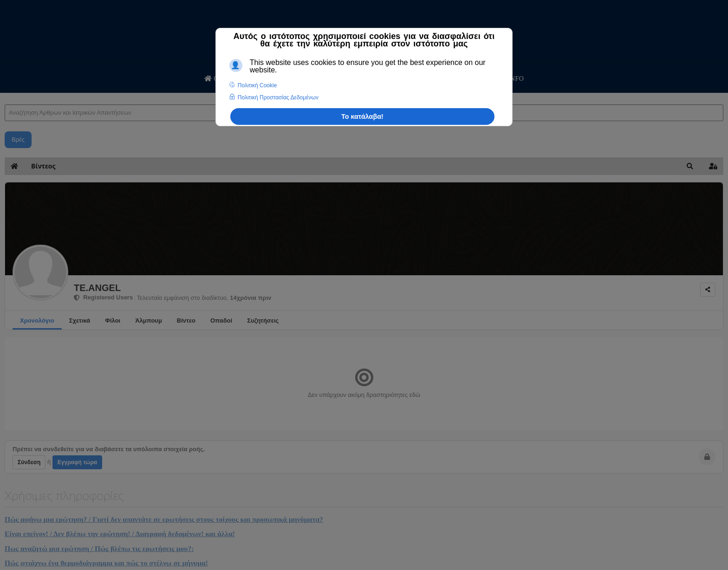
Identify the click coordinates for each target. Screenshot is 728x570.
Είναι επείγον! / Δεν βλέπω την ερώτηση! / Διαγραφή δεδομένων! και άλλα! (120, 534)
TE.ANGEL (97, 288)
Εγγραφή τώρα (77, 462)
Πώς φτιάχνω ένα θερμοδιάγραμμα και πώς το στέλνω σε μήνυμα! (106, 563)
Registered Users (103, 297)
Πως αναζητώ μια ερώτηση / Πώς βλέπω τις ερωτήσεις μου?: (99, 548)
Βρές (18, 139)
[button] (690, 166)
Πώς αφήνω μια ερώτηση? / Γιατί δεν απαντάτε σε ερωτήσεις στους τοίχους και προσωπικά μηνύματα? (164, 519)
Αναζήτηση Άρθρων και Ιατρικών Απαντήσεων (5, 95)
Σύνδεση (29, 462)
